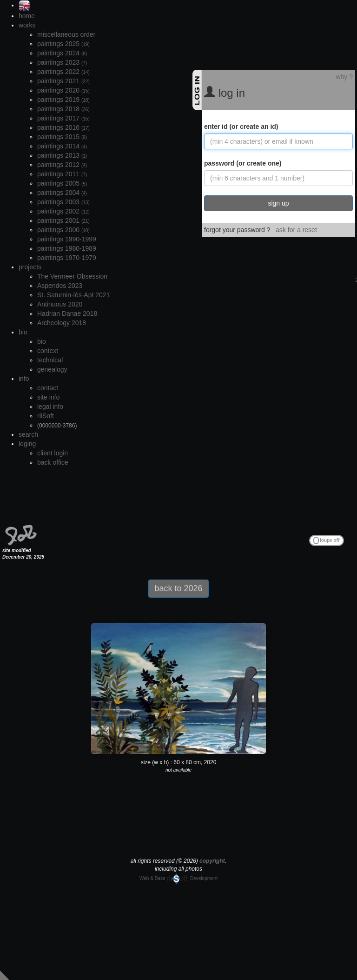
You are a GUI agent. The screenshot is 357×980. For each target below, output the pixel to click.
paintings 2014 (62, 146)
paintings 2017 (63, 118)
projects (30, 267)
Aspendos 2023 (60, 286)
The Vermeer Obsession (72, 276)
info (24, 379)
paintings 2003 (63, 202)
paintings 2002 (63, 211)
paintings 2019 (63, 100)
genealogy (52, 369)
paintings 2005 (62, 183)
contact (48, 388)
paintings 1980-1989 (67, 248)
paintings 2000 (63, 230)
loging (27, 444)
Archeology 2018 (62, 323)
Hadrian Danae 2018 (67, 313)
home (27, 16)
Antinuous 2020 (60, 304)
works (27, 25)
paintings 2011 (62, 174)
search (28, 434)
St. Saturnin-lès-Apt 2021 (73, 295)
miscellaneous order (66, 34)
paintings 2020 (63, 90)
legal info (50, 407)
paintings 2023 (62, 62)
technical (50, 360)
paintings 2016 (63, 127)
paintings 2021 (63, 81)
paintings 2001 (63, 220)
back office (53, 462)
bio (23, 332)
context (48, 351)
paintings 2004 (62, 193)
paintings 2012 (62, 165)
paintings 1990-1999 (67, 239)
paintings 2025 (63, 44)
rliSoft (46, 416)
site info (48, 397)
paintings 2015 (62, 137)
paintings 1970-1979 (67, 258)
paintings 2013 (62, 155)
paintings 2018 (63, 109)
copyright (212, 861)
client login (53, 453)
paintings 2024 (62, 53)
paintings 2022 (63, 72)
